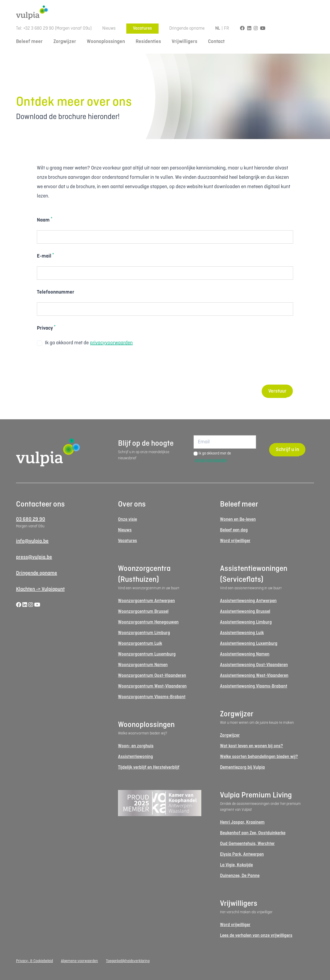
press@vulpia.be (34, 557)
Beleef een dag (234, 530)
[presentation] (77, 366)
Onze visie (127, 519)
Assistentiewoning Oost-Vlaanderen (254, 665)
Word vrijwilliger (235, 541)
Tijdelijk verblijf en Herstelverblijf (149, 767)
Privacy (46, 328)
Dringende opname (187, 28)
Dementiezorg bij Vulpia (242, 767)
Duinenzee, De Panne (240, 876)
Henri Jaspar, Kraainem (242, 822)
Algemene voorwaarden (79, 961)
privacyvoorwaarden (111, 343)
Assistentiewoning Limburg (246, 622)
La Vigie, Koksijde (236, 865)
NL (218, 28)
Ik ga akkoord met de (85, 343)
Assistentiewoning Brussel (245, 612)
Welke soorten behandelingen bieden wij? (259, 757)
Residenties (148, 42)
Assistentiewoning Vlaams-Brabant (254, 686)
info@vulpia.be (32, 541)
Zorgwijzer (65, 42)
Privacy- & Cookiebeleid (34, 961)
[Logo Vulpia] (165, 12)
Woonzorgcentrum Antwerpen (146, 601)
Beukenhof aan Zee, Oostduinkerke (253, 833)
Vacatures (142, 28)
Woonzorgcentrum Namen (143, 665)
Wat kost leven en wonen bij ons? (252, 746)
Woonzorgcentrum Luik (140, 644)
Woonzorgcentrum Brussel (143, 612)
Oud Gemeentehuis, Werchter (247, 844)
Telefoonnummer (56, 292)
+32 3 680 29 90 (39, 28)
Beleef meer (29, 42)
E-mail (45, 256)
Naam (45, 220)
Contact (216, 42)
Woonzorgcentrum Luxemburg (147, 654)
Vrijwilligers (184, 42)
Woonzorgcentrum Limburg (144, 633)
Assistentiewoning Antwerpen (248, 601)
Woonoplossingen (106, 42)
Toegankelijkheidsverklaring (128, 961)
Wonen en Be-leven (238, 519)
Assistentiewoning (135, 757)
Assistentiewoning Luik (242, 633)
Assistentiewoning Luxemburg (249, 644)
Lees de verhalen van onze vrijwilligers (256, 936)
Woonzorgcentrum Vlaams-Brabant (152, 697)
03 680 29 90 (31, 519)
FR (227, 28)
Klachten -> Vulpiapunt (40, 589)
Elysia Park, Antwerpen (242, 854)
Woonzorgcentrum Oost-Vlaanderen (152, 676)
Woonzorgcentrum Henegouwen (148, 622)
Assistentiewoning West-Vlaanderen (254, 676)
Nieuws (109, 28)
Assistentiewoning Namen (245, 654)
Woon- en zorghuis (136, 746)
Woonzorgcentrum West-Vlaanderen (152, 686)
